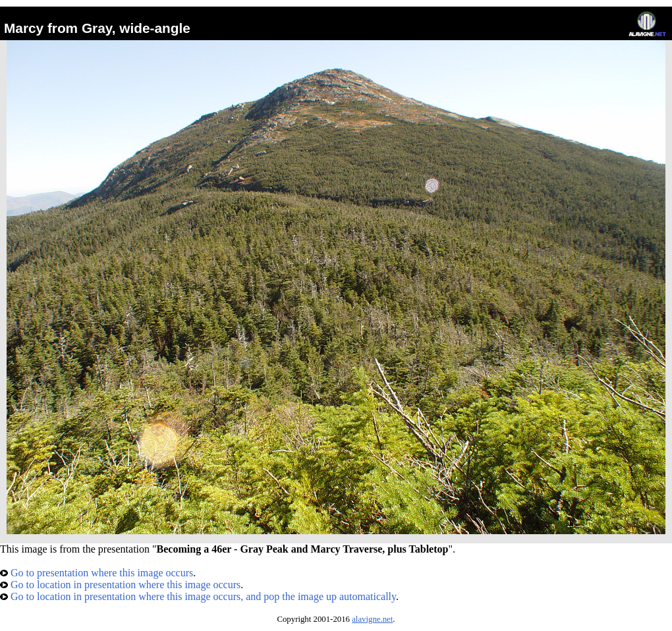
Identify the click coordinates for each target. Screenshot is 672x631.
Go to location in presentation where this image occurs (120, 585)
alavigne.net (372, 619)
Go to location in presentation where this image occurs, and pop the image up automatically (198, 596)
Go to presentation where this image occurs (97, 573)
